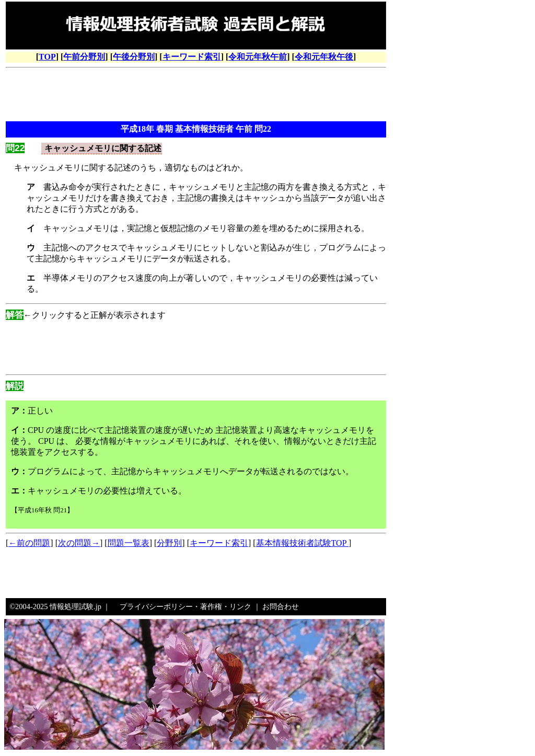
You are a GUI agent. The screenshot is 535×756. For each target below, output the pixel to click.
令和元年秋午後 (324, 57)
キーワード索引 (192, 57)
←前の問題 (29, 543)
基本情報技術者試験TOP (302, 543)
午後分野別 (134, 57)
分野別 (169, 543)
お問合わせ (281, 606)
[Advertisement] (196, 96)
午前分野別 (84, 57)
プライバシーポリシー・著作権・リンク (185, 606)
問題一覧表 (129, 543)
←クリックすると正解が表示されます (86, 315)
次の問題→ (79, 543)
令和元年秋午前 (258, 57)
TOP (47, 57)
